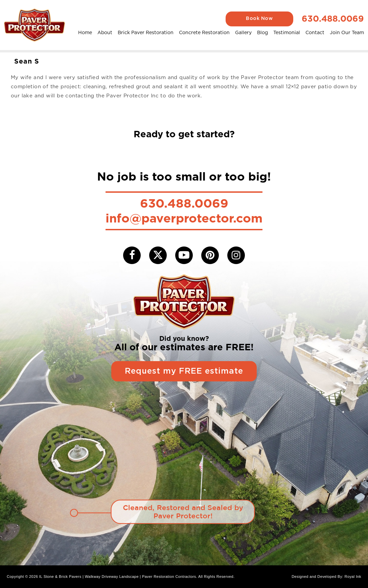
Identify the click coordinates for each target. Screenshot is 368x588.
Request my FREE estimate (184, 371)
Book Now (259, 19)
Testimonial (287, 32)
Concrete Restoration (204, 32)
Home (85, 32)
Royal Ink (353, 577)
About (105, 32)
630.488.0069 (333, 19)
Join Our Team (347, 32)
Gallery (243, 32)
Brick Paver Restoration (146, 32)
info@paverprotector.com (184, 218)
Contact (315, 32)
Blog (262, 32)
